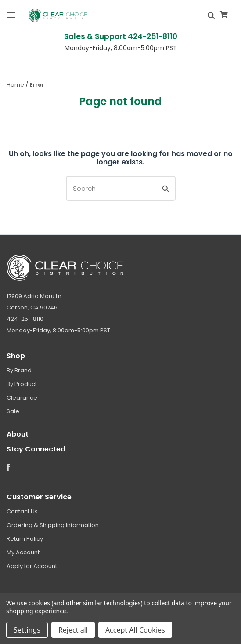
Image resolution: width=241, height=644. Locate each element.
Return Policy (25, 539)
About (18, 434)
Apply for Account (32, 566)
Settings (27, 630)
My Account (23, 552)
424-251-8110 (25, 319)
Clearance (22, 398)
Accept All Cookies (135, 630)
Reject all (73, 630)
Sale (13, 411)
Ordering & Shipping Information (53, 525)
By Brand (19, 370)
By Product (22, 384)
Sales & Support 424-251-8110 (121, 36)
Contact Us (22, 511)
